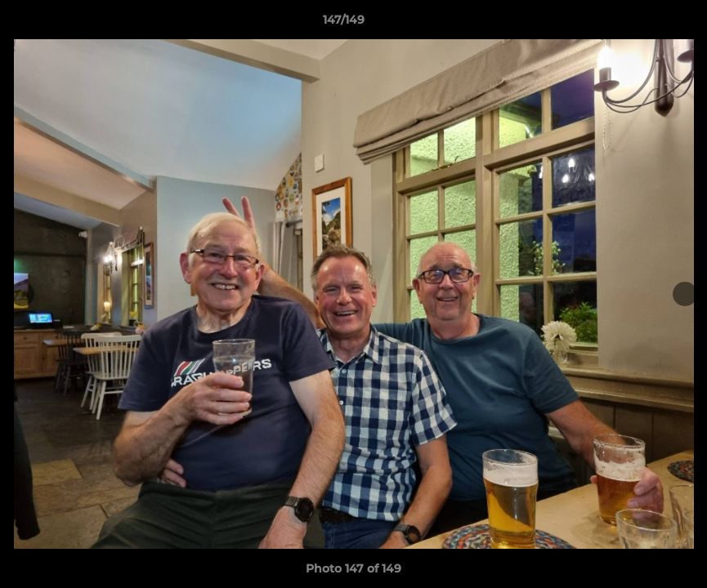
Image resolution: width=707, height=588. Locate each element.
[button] (638, 24)
